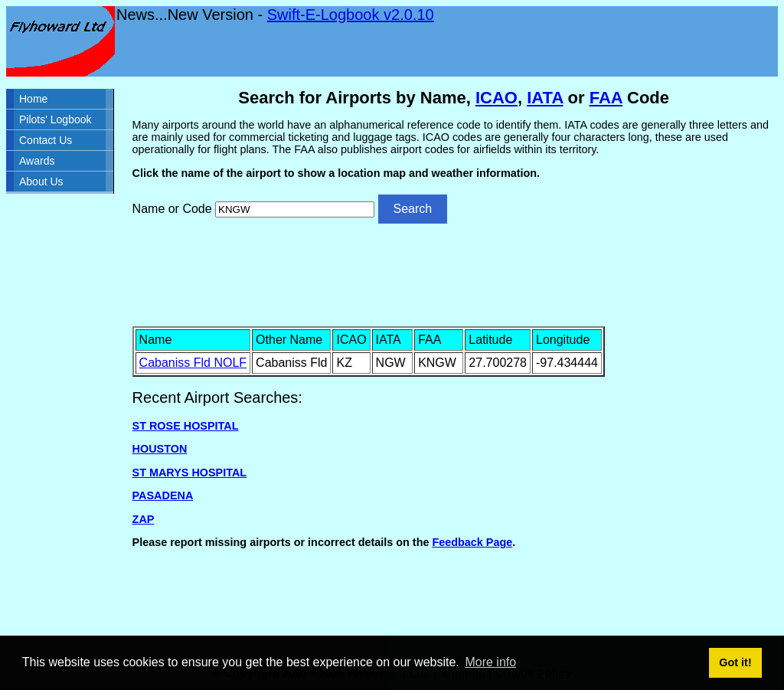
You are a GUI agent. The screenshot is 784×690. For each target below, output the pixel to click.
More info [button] (490, 662)
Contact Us (46, 140)
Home (33, 99)
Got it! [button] (735, 662)
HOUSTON (160, 449)
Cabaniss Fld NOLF (193, 363)
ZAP (144, 519)
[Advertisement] (454, 273)
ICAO (497, 98)
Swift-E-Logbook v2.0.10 (351, 15)
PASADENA (163, 495)
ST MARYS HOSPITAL (190, 473)
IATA (545, 98)
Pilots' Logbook (56, 119)
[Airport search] (295, 209)
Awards (37, 161)
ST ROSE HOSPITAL (186, 426)
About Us (41, 181)
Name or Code (172, 209)
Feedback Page (472, 542)
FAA (606, 98)
